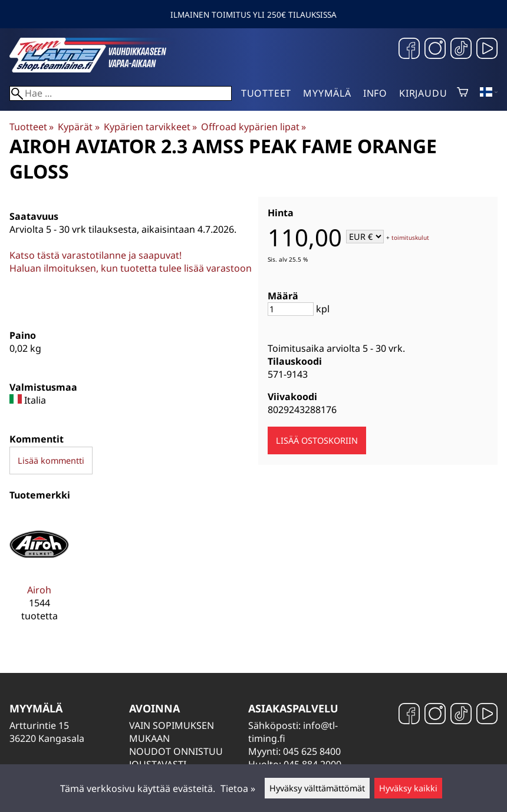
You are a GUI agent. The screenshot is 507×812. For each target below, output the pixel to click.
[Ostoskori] (462, 93)
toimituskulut (410, 237)
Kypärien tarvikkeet (150, 127)
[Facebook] (409, 50)
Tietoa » (238, 788)
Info (375, 93)
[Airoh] (39, 573)
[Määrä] (291, 309)
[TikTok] (461, 50)
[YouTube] (487, 50)
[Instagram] (435, 50)
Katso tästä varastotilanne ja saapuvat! (96, 255)
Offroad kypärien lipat (253, 127)
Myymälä (327, 93)
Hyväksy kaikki (408, 788)
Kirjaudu (423, 93)
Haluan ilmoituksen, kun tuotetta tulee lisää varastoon (131, 268)
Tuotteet (266, 93)
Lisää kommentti (51, 461)
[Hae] (121, 93)
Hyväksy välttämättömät (317, 788)
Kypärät (78, 127)
